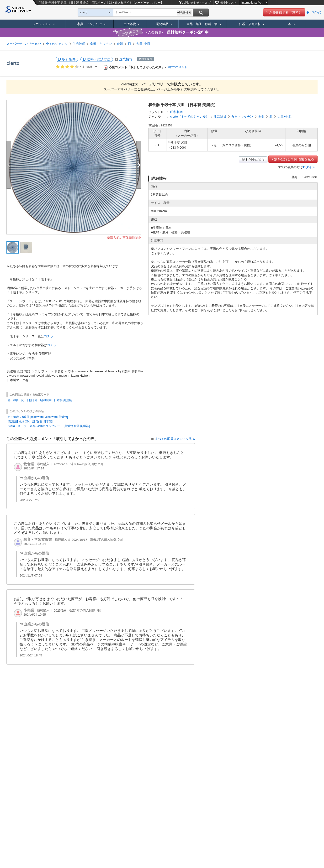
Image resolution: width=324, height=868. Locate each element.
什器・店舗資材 (250, 24)
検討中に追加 (255, 160)
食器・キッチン (101, 44)
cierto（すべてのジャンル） (190, 117)
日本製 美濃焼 (63, 400)
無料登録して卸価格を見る (294, 159)
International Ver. (254, 3)
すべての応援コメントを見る (175, 439)
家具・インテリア (90, 24)
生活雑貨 (130, 24)
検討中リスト (228, 3)
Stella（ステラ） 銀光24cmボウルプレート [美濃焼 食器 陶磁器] (49, 426)
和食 (16, 400)
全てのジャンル (57, 44)
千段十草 (32, 400)
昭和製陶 (176, 112)
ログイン (317, 12)
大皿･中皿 (143, 44)
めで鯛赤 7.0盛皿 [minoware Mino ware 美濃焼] (38, 417)
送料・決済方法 (99, 59)
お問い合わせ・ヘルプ (197, 3)
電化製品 (162, 24)
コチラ (49, 336)
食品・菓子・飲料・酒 (202, 24)
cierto (13, 63)
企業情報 (126, 59)
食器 (120, 44)
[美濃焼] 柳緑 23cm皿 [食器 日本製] (30, 421)
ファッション (42, 24)
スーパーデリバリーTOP (24, 44)
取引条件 (69, 59)
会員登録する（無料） (285, 12)
